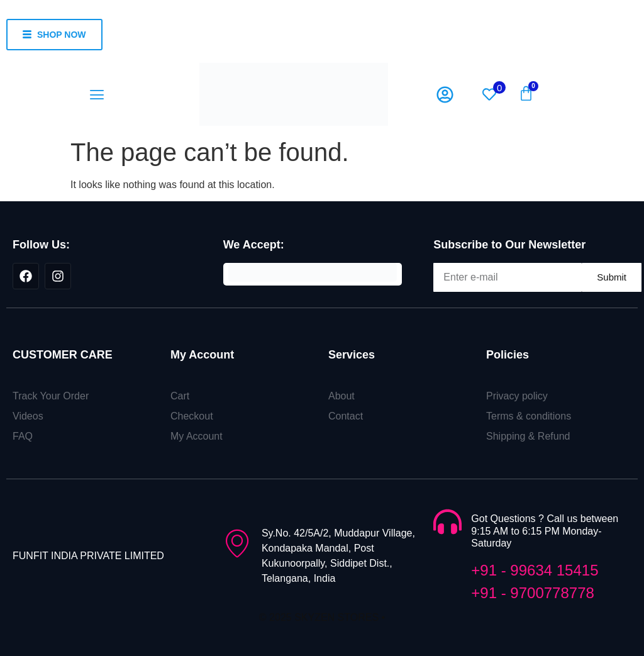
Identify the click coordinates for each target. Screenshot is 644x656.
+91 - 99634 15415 (535, 570)
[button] (97, 95)
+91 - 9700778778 (533, 593)
